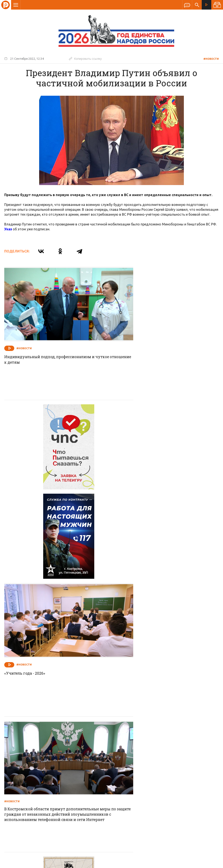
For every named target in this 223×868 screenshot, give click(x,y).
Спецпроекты (103, 773)
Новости (81, 773)
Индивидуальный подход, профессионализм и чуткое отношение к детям (52, 346)
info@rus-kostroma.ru (44, 800)
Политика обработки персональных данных (145, 848)
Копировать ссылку (85, 58)
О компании (60, 773)
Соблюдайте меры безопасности (147, 710)
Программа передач (134, 773)
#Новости (24, 334)
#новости (211, 59)
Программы (164, 773)
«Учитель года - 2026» (135, 467)
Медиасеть (211, 863)
